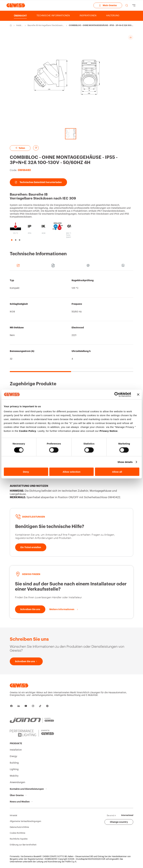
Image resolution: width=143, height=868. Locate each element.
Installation (19, 26)
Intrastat (13, 815)
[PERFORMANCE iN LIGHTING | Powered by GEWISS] (32, 733)
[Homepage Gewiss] (16, 5)
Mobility (14, 776)
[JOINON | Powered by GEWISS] (32, 718)
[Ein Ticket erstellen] (31, 547)
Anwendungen (17, 782)
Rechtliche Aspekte (19, 839)
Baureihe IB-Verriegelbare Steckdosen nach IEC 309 (46, 26)
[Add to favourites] (36, 148)
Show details (125, 462)
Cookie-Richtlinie (18, 833)
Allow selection (71, 472)
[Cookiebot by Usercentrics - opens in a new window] (117, 394)
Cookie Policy (28, 431)
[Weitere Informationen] (64, 609)
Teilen (20, 148)
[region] (71, 323)
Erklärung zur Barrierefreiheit (23, 845)
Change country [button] (119, 822)
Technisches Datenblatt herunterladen (38, 182)
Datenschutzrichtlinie (19, 827)
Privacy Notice (109, 431)
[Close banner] (138, 394)
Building (14, 763)
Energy (13, 756)
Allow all (117, 472)
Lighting (14, 769)
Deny (26, 472)
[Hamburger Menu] (134, 5)
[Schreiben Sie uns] (30, 609)
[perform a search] (127, 5)
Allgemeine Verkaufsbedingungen (25, 821)
